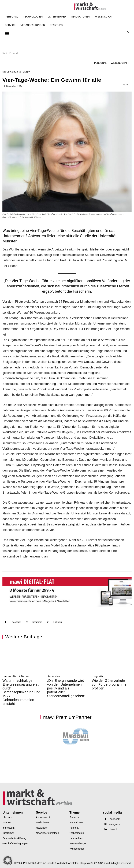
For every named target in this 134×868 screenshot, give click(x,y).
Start (5, 53)
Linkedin (58, 622)
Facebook (16, 622)
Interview (54, 676)
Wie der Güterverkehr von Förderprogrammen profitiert (110, 684)
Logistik (98, 676)
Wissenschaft (120, 63)
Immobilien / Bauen (17, 676)
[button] (128, 33)
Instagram (37, 622)
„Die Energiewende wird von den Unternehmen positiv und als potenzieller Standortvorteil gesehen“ (66, 688)
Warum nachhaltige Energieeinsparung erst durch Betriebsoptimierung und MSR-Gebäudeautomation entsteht (21, 692)
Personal (14, 53)
